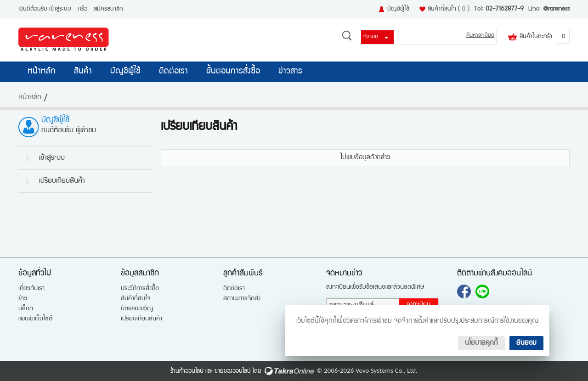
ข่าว (23, 299)
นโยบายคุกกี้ (481, 343)
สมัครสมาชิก (108, 9)
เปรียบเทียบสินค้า (62, 181)
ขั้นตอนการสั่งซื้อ (233, 72)
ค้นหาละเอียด (480, 36)
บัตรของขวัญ (137, 309)
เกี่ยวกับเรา (31, 289)
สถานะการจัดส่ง (242, 299)
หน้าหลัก (42, 72)
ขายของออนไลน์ (233, 371)
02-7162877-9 (505, 9)
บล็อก (26, 309)
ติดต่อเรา (173, 72)
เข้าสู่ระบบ (60, 9)
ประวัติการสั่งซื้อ (140, 289)
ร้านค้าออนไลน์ (187, 371)
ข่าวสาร (290, 72)
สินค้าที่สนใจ (449, 9)
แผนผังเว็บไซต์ (35, 319)
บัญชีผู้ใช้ (398, 9)
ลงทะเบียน (418, 305)
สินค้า (83, 72)
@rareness (556, 9)
